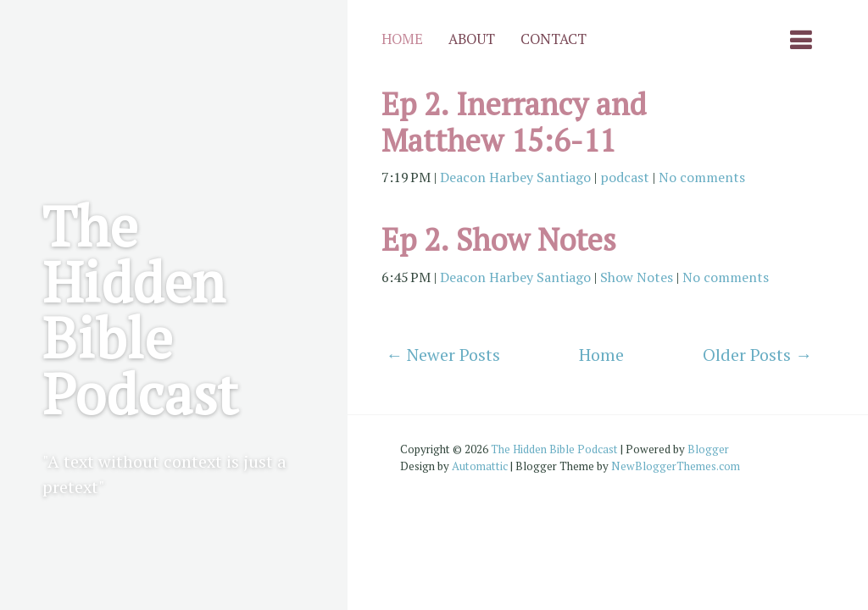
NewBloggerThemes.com (676, 466)
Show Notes (637, 277)
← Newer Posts (443, 355)
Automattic (480, 466)
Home (402, 39)
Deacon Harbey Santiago (515, 177)
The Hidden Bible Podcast (140, 309)
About (472, 39)
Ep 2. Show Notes (499, 239)
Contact (554, 39)
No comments (702, 177)
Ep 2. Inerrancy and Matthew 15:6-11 (514, 122)
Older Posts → (757, 355)
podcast (625, 177)
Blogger (708, 449)
